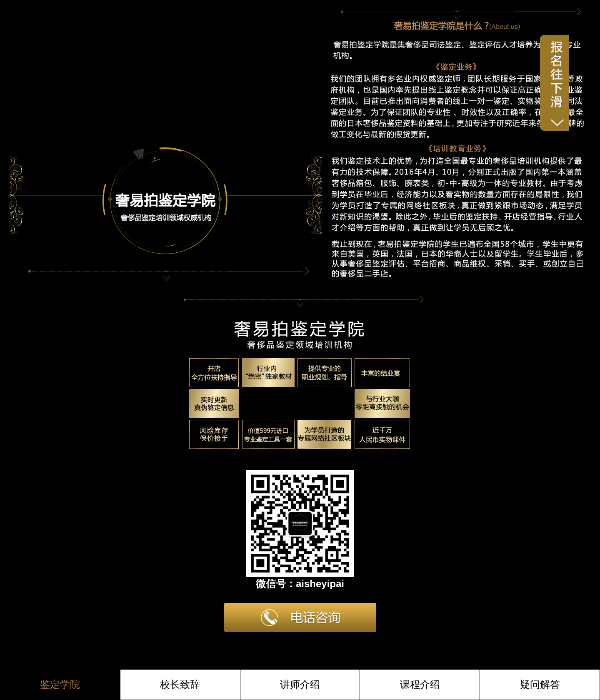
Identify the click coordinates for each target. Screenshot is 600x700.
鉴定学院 (60, 684)
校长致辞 (180, 684)
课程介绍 (420, 684)
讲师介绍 (300, 684)
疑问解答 (540, 684)
